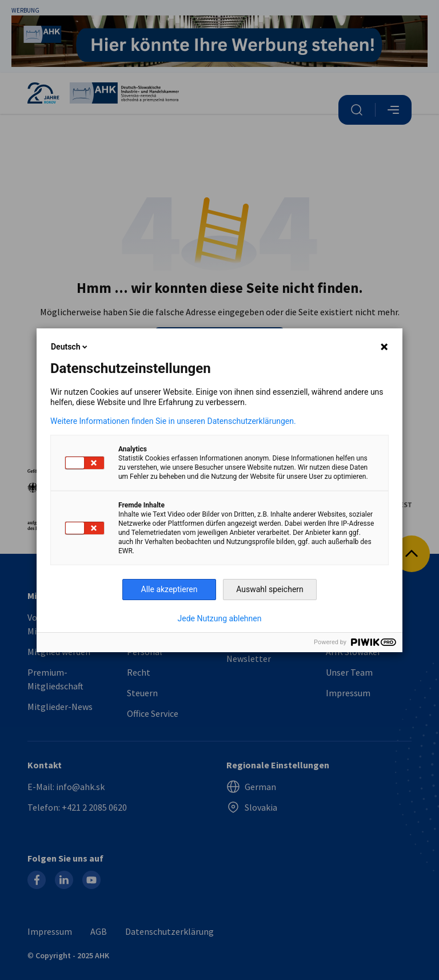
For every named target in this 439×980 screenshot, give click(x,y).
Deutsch (70, 347)
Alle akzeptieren (169, 589)
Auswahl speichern (270, 589)
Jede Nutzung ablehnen (220, 618)
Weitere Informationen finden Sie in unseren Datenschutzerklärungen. (173, 421)
